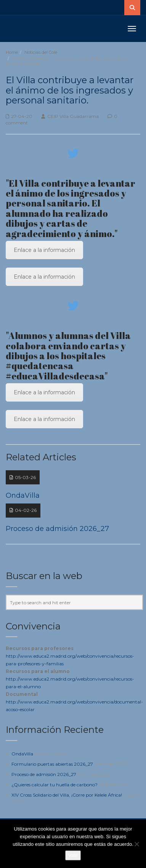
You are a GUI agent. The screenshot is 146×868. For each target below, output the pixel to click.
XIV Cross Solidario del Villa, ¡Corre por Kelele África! (67, 795)
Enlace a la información (44, 250)
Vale (73, 855)
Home (12, 52)
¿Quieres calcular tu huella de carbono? (55, 785)
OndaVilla (22, 754)
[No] (136, 844)
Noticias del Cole (41, 52)
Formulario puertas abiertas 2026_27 (52, 764)
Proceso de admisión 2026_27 (44, 774)
